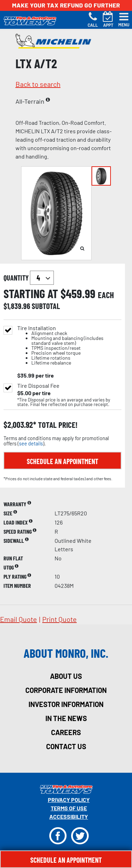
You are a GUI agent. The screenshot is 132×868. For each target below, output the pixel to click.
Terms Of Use (69, 808)
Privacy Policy (69, 800)
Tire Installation (69, 345)
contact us (66, 746)
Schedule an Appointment (62, 461)
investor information (66, 704)
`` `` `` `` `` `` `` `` (42, 278)
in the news (66, 718)
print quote (59, 619)
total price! (57, 425)
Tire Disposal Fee (38, 386)
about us (66, 676)
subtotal (46, 306)
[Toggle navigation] (124, 20)
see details (31, 443)
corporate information (66, 690)
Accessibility (69, 816)
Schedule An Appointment (66, 860)
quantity (29, 278)
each (106, 295)
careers (66, 732)
